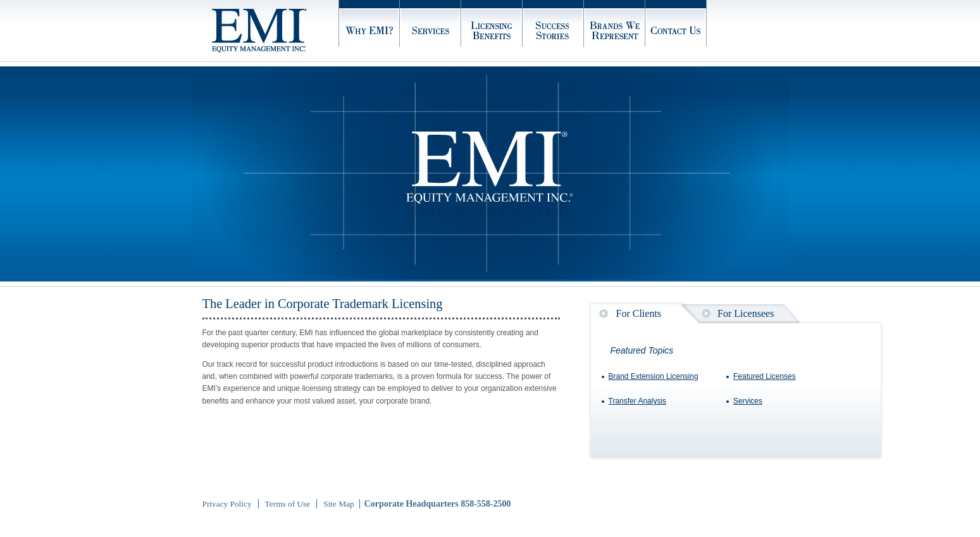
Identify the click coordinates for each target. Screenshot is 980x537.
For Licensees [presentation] (746, 313)
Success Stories (553, 31)
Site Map (339, 504)
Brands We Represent (615, 31)
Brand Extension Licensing (654, 376)
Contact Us (676, 31)
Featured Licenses (765, 376)
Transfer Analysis (638, 401)
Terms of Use (288, 504)
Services (431, 31)
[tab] (625, 313)
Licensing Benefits (492, 31)
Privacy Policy (227, 504)
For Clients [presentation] (639, 313)
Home (275, 31)
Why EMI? (369, 31)
